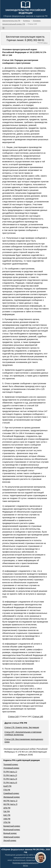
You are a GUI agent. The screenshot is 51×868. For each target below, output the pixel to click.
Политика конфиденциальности (26, 863)
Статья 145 (38, 716)
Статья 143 (13, 716)
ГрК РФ (7, 811)
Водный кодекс (10, 833)
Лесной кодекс (10, 840)
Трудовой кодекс (11, 764)
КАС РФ (7, 815)
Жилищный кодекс (12, 797)
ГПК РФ (7, 790)
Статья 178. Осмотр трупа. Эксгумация (22, 727)
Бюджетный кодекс (12, 826)
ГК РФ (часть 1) (10, 772)
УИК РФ (7, 819)
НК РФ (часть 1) (10, 801)
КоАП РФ (7, 786)
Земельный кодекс (12, 837)
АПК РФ (7, 808)
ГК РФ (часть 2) (10, 775)
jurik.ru (45, 43)
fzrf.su (26, 865)
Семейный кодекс (11, 793)
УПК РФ (7, 822)
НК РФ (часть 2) (10, 804)
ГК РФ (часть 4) (10, 783)
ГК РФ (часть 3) (10, 779)
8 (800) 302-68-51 (35, 40)
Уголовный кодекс (11, 768)
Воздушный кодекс (12, 830)
